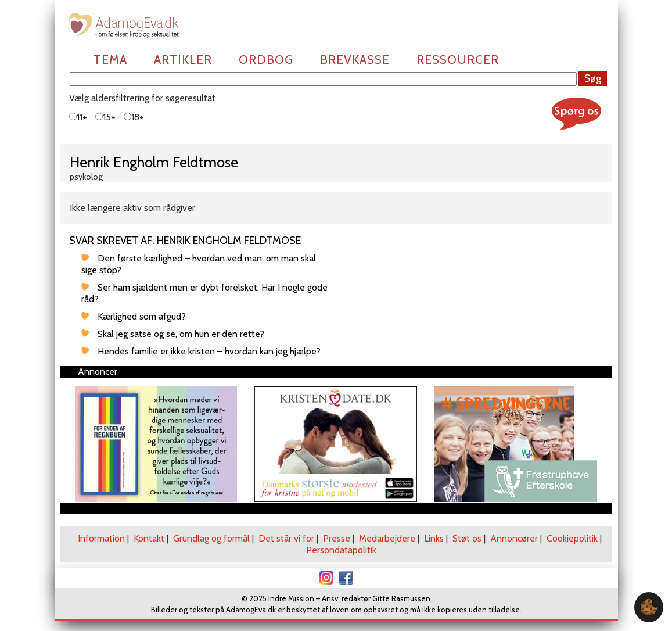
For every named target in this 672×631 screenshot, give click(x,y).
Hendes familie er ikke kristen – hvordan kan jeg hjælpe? (209, 351)
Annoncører (514, 538)
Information (101, 538)
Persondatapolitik (341, 550)
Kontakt (149, 538)
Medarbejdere (387, 538)
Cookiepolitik (572, 538)
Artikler (183, 60)
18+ (134, 117)
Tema (110, 60)
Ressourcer (458, 60)
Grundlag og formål (211, 538)
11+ (78, 117)
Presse (337, 538)
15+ (105, 117)
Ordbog (266, 60)
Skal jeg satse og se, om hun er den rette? (181, 334)
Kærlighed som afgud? (142, 316)
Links (434, 538)
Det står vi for (286, 538)
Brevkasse (355, 60)
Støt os (467, 538)
